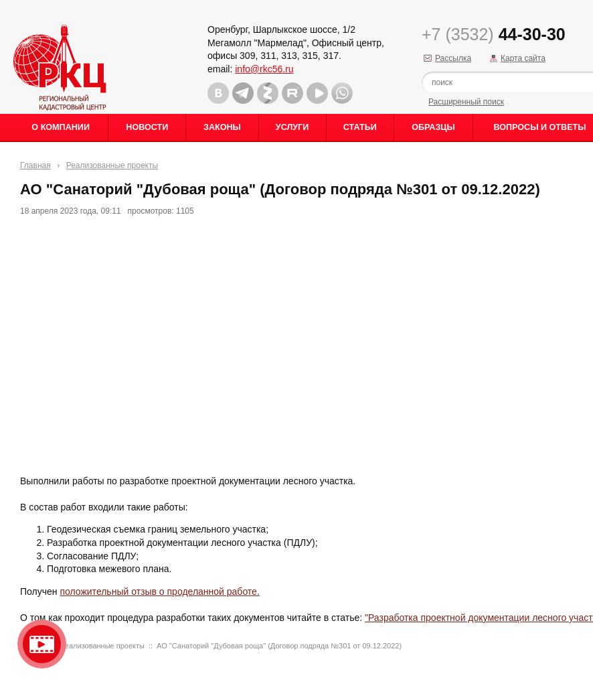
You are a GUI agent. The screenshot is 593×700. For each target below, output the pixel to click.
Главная (35, 165)
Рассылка (453, 58)
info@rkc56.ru (264, 69)
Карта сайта (523, 58)
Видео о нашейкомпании (42, 644)
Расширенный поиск (466, 102)
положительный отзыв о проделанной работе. (159, 591)
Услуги (292, 127)
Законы (222, 127)
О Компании (61, 127)
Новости (147, 127)
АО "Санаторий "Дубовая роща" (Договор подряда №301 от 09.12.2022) (279, 646)
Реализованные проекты (112, 165)
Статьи (360, 127)
